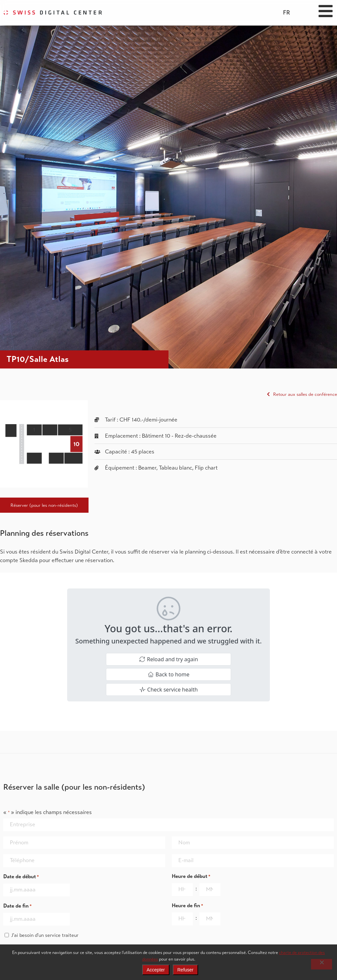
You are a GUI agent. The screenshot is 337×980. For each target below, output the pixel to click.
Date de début (21, 877)
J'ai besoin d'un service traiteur (45, 935)
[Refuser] (322, 964)
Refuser (185, 970)
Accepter (156, 970)
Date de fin (17, 906)
